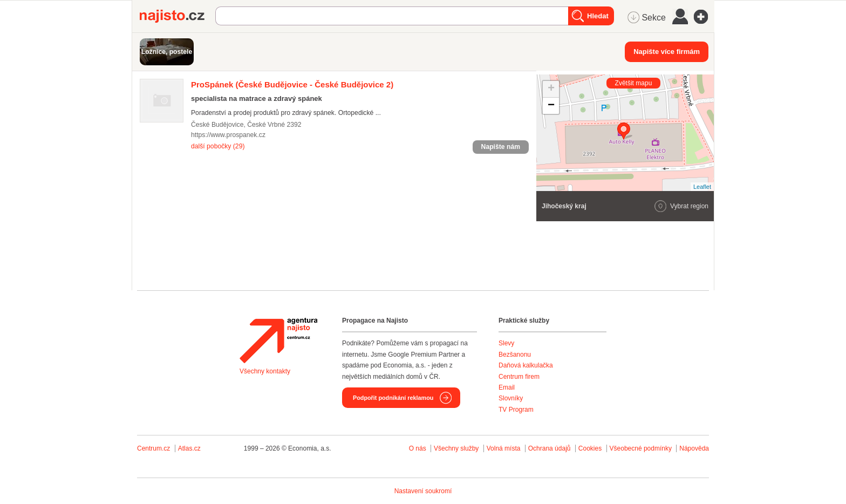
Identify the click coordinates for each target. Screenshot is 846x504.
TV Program (516, 410)
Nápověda (694, 448)
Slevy (506, 343)
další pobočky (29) (218, 146)
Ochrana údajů (550, 448)
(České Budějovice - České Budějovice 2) (292, 84)
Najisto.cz (178, 16)
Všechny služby (457, 448)
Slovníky (511, 398)
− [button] (551, 106)
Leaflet (702, 187)
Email (507, 387)
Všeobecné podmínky (641, 448)
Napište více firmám (667, 52)
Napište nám (501, 147)
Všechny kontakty (265, 371)
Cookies (590, 448)
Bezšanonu (515, 355)
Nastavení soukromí (423, 491)
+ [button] (551, 89)
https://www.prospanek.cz (228, 135)
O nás (418, 448)
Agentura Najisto (278, 340)
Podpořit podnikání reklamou (393, 398)
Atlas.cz (189, 448)
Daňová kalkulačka (526, 365)
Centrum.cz (153, 448)
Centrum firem (519, 377)
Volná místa (504, 448)
